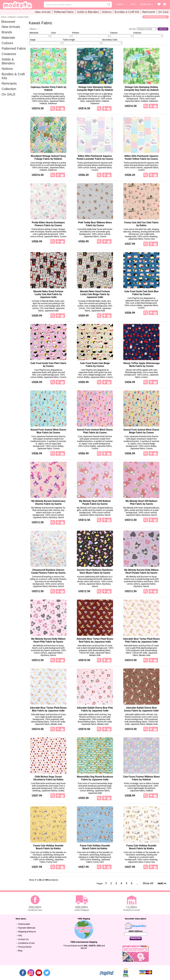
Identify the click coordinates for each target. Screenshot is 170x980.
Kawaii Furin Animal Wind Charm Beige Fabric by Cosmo (141, 431)
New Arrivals (11, 27)
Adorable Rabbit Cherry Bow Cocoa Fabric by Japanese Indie (141, 709)
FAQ (20, 936)
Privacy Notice (25, 947)
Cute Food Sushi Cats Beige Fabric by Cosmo (95, 365)
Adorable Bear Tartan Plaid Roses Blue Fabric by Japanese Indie (48, 709)
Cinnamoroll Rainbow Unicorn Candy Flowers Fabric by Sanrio (48, 571)
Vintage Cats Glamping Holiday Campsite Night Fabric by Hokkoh (95, 89)
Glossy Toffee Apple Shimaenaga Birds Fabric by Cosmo (141, 365)
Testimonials (24, 924)
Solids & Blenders (8, 61)
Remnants (9, 83)
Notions (7, 69)
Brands (7, 32)
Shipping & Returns (27, 932)
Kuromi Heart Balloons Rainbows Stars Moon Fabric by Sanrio (95, 571)
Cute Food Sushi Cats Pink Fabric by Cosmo (48, 365)
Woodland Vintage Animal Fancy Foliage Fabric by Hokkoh (48, 157)
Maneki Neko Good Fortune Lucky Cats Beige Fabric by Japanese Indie (95, 294)
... (137, 883)
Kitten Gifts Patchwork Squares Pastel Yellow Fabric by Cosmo (141, 157)
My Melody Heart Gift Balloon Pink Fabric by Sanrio (141, 502)
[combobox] (78, 5)
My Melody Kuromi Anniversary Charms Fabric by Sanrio (48, 502)
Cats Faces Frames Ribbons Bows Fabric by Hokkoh (141, 778)
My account (146, 4)
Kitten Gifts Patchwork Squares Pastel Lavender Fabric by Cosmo (95, 157)
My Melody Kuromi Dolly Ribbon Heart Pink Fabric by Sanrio (48, 640)
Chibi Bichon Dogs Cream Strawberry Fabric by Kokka (48, 778)
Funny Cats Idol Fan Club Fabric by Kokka (141, 224)
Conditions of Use (26, 943)
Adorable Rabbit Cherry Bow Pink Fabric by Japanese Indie (95, 709)
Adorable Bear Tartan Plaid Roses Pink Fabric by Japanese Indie (141, 640)
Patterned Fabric (14, 48)
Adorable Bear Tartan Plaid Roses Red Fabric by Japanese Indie (95, 640)
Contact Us (23, 939)
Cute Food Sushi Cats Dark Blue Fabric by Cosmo (141, 293)
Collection (9, 89)
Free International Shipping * (156, 17)
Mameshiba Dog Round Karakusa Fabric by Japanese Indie (95, 778)
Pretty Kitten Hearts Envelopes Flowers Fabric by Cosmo (48, 224)
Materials (8, 38)
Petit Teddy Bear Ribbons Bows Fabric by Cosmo (95, 224)
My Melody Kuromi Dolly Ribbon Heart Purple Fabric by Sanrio (141, 571)
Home (3, 17)
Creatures (9, 54)
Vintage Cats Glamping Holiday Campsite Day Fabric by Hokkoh (141, 89)
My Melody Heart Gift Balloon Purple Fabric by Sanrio (95, 502)
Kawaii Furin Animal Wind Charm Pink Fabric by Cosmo (95, 431)
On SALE (9, 94)
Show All (163, 29)
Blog (20, 951)
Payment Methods (27, 928)
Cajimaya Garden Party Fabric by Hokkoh (48, 89)
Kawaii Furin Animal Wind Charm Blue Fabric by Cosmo (48, 431)
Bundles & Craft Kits (13, 76)
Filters (34, 29)
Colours (7, 43)
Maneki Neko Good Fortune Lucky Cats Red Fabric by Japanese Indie (48, 294)
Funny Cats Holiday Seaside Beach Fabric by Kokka (48, 847)
